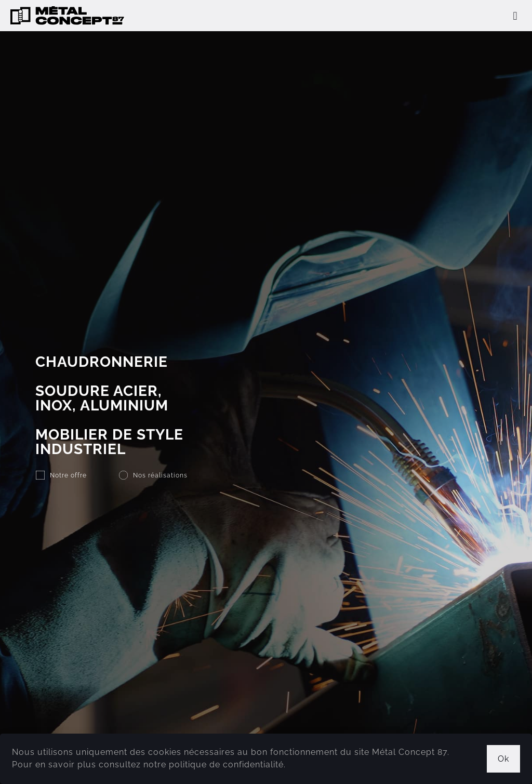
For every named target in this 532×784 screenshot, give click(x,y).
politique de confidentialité (226, 765)
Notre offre (68, 475)
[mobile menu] (515, 16)
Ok (503, 759)
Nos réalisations (160, 475)
